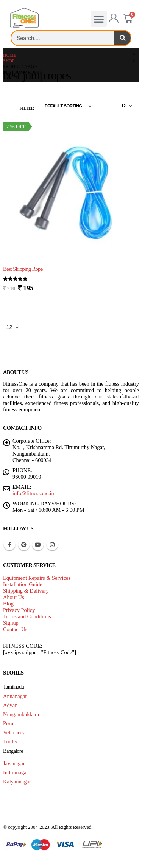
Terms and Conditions (27, 616)
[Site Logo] (24, 18)
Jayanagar (14, 763)
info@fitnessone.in (33, 493)
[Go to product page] (71, 191)
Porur (9, 723)
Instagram (52, 545)
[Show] (127, 106)
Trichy (10, 741)
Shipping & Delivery (26, 591)
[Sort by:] (68, 106)
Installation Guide (23, 584)
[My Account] (114, 19)
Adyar (10, 705)
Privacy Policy (19, 610)
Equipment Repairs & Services (37, 578)
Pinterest (24, 545)
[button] (99, 19)
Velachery (14, 732)
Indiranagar (16, 772)
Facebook (9, 545)
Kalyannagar (17, 782)
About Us (14, 597)
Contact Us (15, 629)
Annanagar (15, 696)
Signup (11, 623)
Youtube (38, 545)
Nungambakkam (21, 714)
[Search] (122, 38)
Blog (8, 604)
